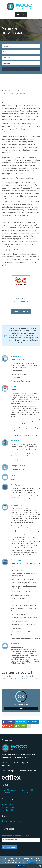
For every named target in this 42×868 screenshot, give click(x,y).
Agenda (7, 793)
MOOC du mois (10, 790)
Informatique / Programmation (14, 94)
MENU (21, 15)
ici (23, 342)
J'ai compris (32, 863)
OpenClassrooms (24, 91)
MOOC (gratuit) (9, 91)
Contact (25, 793)
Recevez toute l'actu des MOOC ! (16, 836)
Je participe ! (21, 708)
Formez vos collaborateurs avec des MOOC (8, 807)
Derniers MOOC (28, 790)
